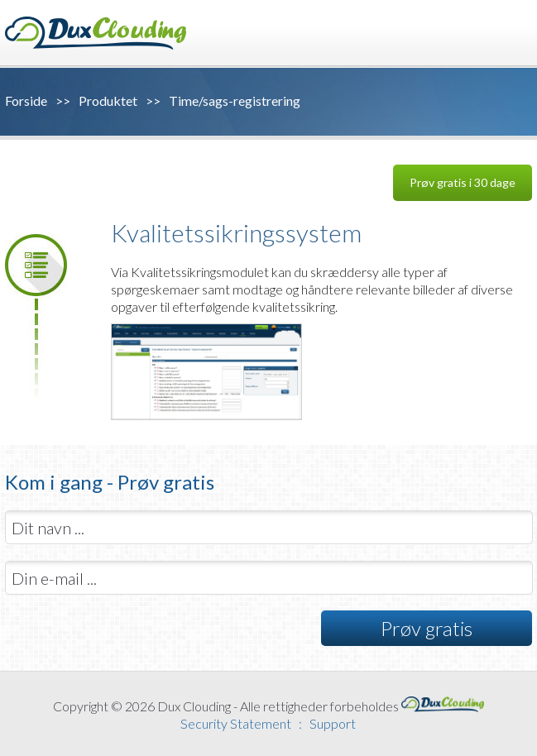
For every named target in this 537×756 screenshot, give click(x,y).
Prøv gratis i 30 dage (463, 182)
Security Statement (236, 723)
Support (333, 723)
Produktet (108, 100)
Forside (26, 100)
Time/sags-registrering (235, 100)
